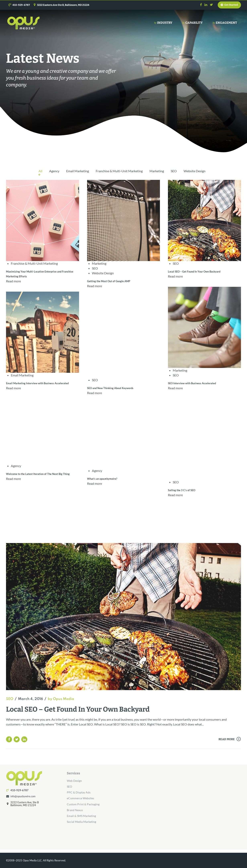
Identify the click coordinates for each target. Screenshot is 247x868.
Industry (163, 23)
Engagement (225, 23)
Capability (193, 23)
